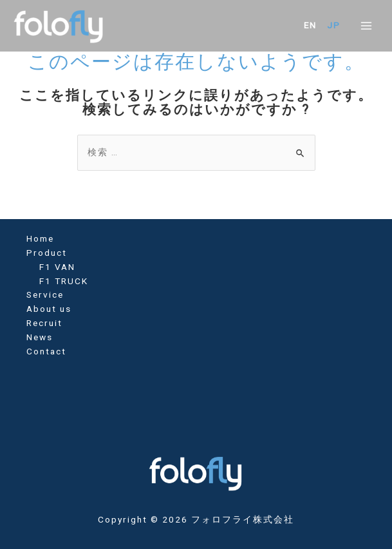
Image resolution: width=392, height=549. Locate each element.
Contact (46, 351)
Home (40, 238)
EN (310, 25)
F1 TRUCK (64, 281)
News (40, 337)
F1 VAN (57, 267)
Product (47, 253)
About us (49, 309)
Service (45, 294)
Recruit (44, 323)
